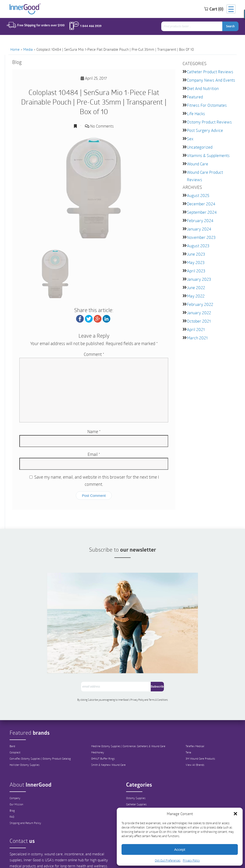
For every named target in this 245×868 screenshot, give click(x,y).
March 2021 (196, 330)
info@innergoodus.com (43, 854)
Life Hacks (195, 112)
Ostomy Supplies (136, 771)
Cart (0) (208, 9)
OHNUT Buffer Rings (103, 731)
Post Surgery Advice (204, 128)
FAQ (12, 790)
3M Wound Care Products (203, 731)
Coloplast (15, 725)
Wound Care (197, 161)
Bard (13, 719)
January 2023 (198, 273)
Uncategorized (199, 145)
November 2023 (200, 232)
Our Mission (17, 777)
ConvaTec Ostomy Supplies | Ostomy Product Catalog (42, 731)
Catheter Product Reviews (209, 71)
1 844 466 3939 (88, 27)
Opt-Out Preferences (168, 860)
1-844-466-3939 (93, 857)
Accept (180, 849)
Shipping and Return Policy (27, 796)
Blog (12, 783)
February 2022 (199, 298)
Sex (190, 137)
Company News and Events (210, 80)
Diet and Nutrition (202, 88)
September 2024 (201, 208)
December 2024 (200, 200)
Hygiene (131, 796)
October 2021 (198, 314)
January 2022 (198, 306)
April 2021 (195, 322)
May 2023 (195, 257)
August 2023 (197, 241)
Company (15, 771)
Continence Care (136, 783)
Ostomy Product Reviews (208, 120)
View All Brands (197, 738)
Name (94, 431)
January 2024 (198, 224)
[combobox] (194, 27)
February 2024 (199, 216)
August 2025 (197, 192)
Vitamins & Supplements (207, 153)
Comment (94, 354)
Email (94, 454)
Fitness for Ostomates (206, 104)
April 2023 (195, 265)
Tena (190, 725)
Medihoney (98, 725)
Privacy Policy (191, 860)
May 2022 (195, 289)
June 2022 (195, 281)
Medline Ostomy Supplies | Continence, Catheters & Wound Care (131, 719)
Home (15, 49)
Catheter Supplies (137, 777)
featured (194, 96)
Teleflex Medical (197, 719)
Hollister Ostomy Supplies (25, 738)
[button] (235, 814)
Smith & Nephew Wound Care (109, 738)
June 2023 (195, 249)
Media (28, 49)
